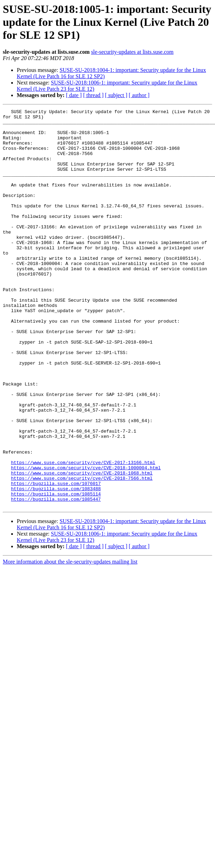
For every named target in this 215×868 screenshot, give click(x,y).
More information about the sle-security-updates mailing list (70, 641)
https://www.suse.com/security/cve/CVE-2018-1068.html (82, 546)
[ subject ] (116, 95)
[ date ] (74, 95)
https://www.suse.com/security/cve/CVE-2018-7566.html (82, 552)
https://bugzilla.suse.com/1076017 (56, 559)
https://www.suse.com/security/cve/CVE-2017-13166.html (83, 534)
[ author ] (139, 95)
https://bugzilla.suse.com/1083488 (56, 565)
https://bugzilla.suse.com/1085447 (56, 578)
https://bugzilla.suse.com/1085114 (56, 571)
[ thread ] (93, 95)
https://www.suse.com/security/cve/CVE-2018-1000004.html (86, 540)
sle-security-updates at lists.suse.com (132, 52)
